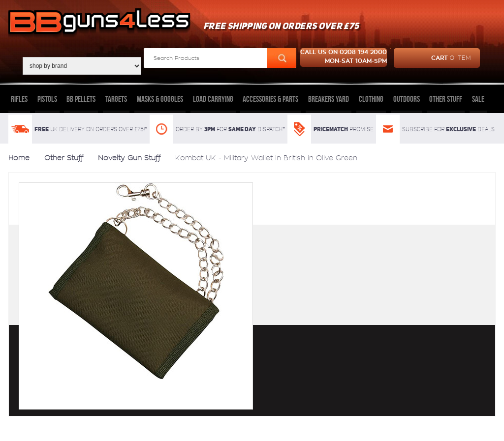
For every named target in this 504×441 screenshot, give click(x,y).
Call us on (344, 58)
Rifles (19, 99)
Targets (116, 99)
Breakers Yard (329, 99)
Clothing (371, 99)
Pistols (47, 99)
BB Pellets (81, 99)
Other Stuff (446, 99)
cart (432, 58)
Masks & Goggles (160, 99)
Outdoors (407, 99)
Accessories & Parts (270, 99)
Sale (478, 99)
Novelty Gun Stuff (129, 158)
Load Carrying (213, 99)
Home (19, 158)
